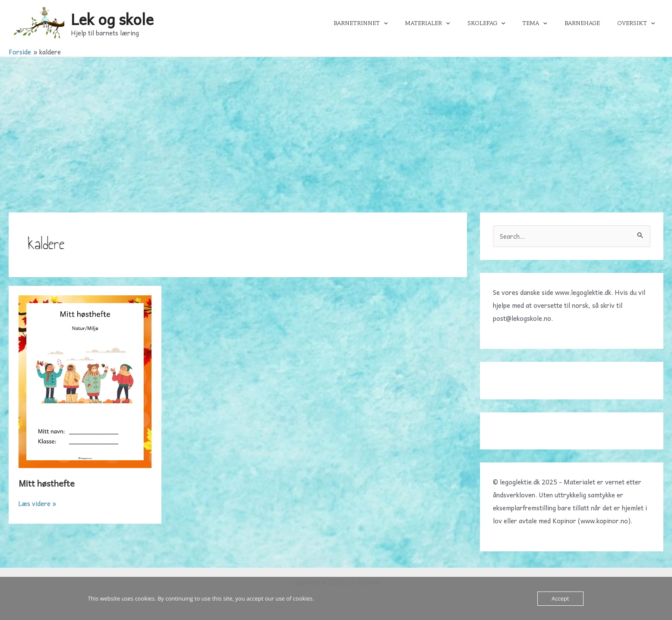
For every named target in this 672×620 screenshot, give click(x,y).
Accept (560, 598)
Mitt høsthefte (47, 483)
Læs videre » (38, 503)
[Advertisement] (336, 122)
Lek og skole (112, 19)
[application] (412, 23)
